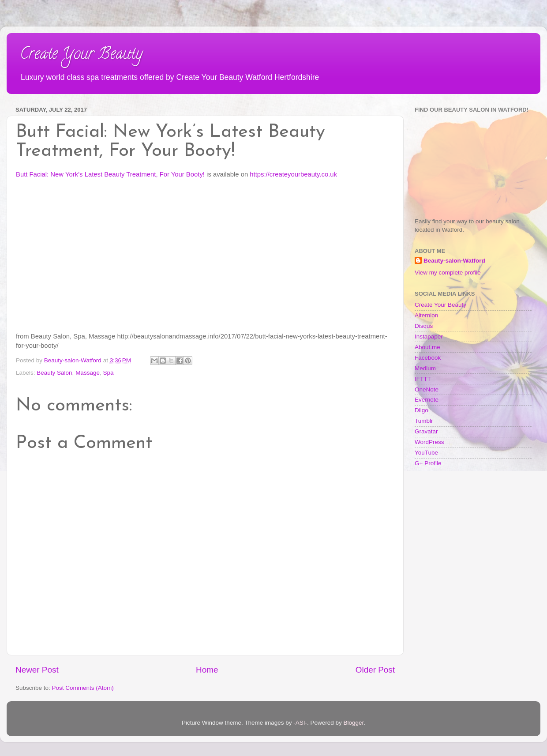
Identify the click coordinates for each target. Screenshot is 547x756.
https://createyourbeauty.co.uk (293, 174)
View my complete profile (448, 273)
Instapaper (429, 337)
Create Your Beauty (81, 55)
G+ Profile (428, 463)
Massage (88, 373)
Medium (425, 368)
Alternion (426, 315)
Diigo (421, 410)
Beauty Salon (54, 373)
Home (207, 670)
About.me (427, 347)
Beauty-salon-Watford (454, 261)
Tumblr (424, 421)
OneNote (427, 389)
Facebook (428, 358)
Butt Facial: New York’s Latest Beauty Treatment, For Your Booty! (110, 174)
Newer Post (37, 670)
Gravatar (426, 431)
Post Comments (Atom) (83, 688)
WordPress (429, 442)
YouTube (426, 453)
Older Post (375, 670)
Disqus (424, 326)
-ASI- (300, 723)
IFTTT (423, 379)
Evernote (427, 400)
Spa (108, 373)
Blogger (354, 723)
